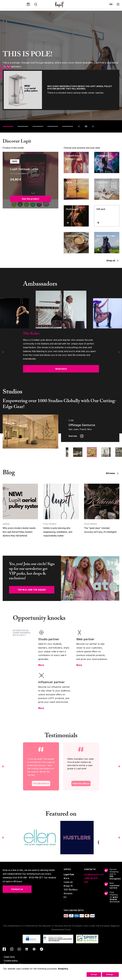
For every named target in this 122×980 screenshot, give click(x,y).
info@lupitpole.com (94, 874)
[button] (3, 352)
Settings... (110, 974)
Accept (94, 974)
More (41, 665)
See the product (30, 199)
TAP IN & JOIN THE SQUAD (32, 590)
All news (113, 473)
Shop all (113, 261)
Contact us (17, 889)
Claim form (9, 957)
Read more (61, 369)
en (111, 4)
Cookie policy (11, 961)
